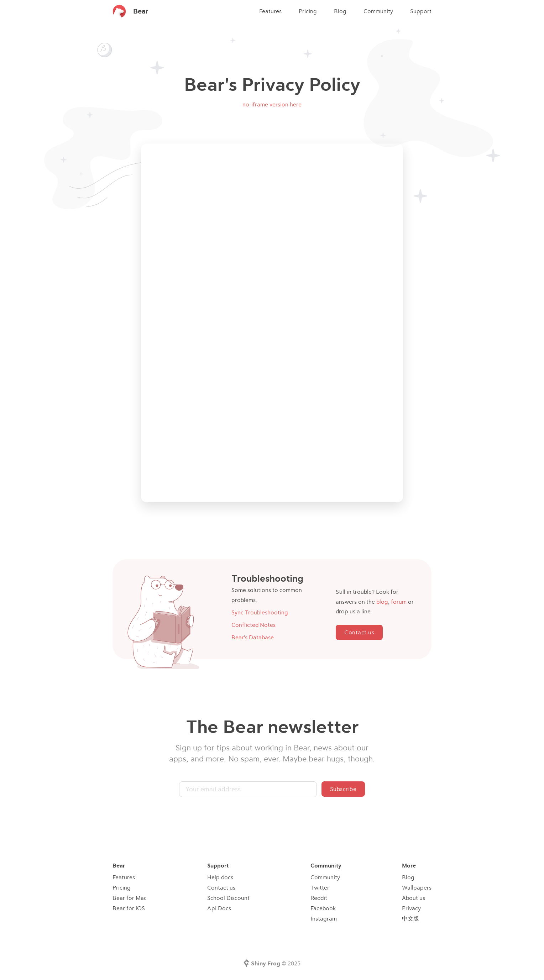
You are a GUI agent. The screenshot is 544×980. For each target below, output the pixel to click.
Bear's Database (253, 637)
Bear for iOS (129, 908)
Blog (340, 11)
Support (421, 11)
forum (399, 602)
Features (270, 11)
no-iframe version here (272, 104)
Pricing (308, 11)
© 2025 (276, 963)
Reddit (319, 898)
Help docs (220, 877)
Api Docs (219, 908)
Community (378, 11)
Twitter (320, 887)
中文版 (410, 918)
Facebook (323, 908)
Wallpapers (417, 887)
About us (414, 898)
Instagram (324, 918)
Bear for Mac (130, 898)
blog (382, 602)
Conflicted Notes (253, 625)
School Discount (228, 898)
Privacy (411, 908)
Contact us (359, 632)
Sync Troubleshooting (260, 612)
